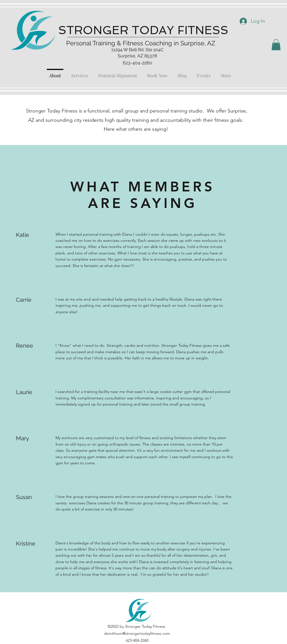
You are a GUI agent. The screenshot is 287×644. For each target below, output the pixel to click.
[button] (276, 45)
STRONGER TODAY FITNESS (143, 30)
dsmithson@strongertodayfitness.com (137, 633)
